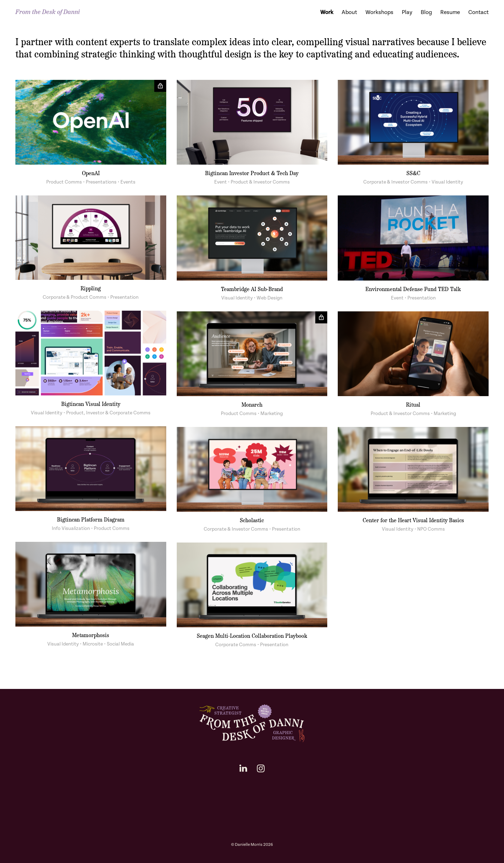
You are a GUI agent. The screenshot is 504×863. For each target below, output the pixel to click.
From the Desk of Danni (48, 12)
